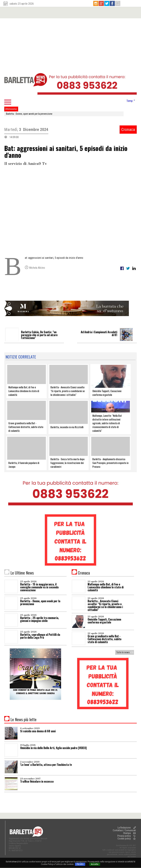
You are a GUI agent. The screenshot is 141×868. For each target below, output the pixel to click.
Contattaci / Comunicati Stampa (124, 832)
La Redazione (124, 828)
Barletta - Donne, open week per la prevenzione (29, 114)
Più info (80, 864)
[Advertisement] (70, 44)
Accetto (95, 864)
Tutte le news (123, 652)
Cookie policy (124, 839)
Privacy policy (124, 836)
